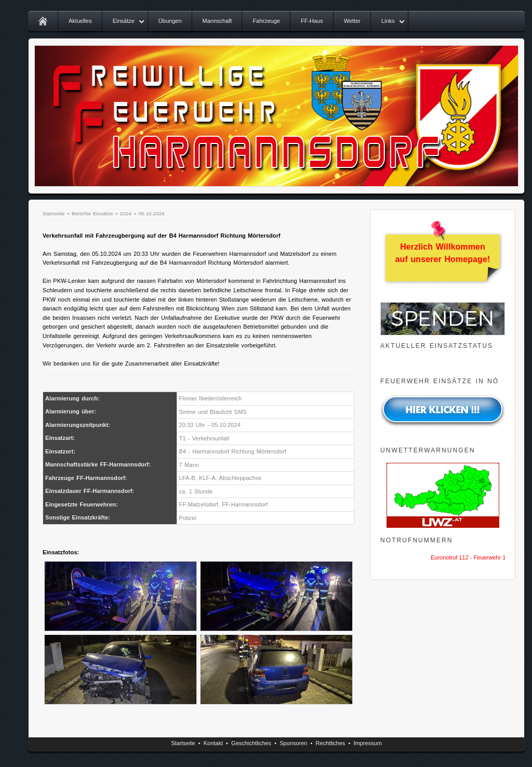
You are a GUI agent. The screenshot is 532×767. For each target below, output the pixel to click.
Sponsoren (293, 743)
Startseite (54, 213)
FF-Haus (312, 21)
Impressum (367, 743)
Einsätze (124, 21)
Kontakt (213, 743)
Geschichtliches (251, 743)
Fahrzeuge (266, 21)
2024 (126, 213)
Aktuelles (80, 21)
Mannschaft (217, 21)
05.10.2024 (151, 213)
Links (388, 21)
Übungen (170, 21)
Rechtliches (331, 743)
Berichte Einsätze (92, 213)
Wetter (352, 21)
